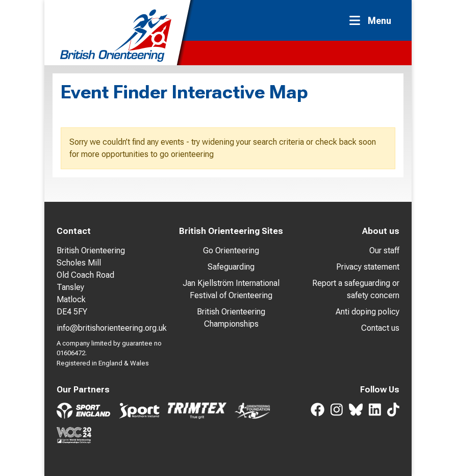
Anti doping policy (368, 312)
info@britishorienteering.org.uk (112, 328)
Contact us (380, 328)
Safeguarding (231, 267)
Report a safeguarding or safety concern (356, 289)
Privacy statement (368, 267)
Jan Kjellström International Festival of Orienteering (231, 289)
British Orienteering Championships (231, 318)
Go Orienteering (231, 250)
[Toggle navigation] (373, 21)
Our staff (384, 250)
